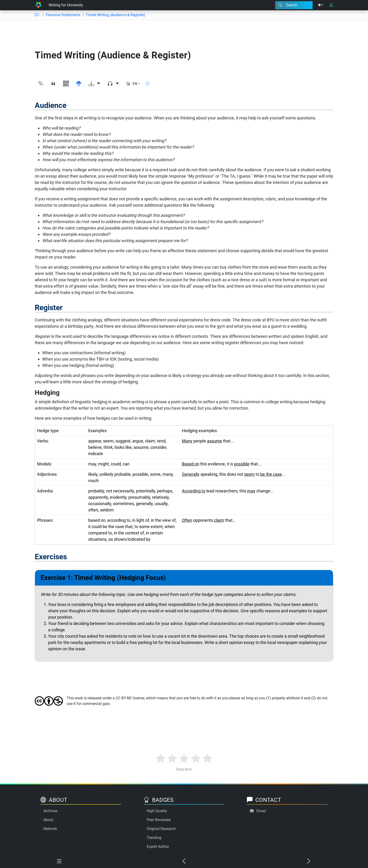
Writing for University (66, 5)
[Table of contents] (37, 15)
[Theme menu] (320, 5)
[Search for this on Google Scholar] (79, 84)
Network (50, 829)
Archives (50, 811)
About (48, 820)
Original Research (161, 829)
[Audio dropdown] (113, 84)
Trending (154, 838)
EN (135, 84)
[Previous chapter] (184, 861)
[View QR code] (66, 84)
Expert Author (158, 847)
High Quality (157, 811)
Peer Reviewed (159, 820)
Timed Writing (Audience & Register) (115, 15)
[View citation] (53, 84)
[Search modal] (294, 5)
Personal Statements (63, 15)
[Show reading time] (148, 83)
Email (261, 811)
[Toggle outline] (41, 84)
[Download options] (94, 84)
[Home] (38, 5)
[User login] (331, 5)
